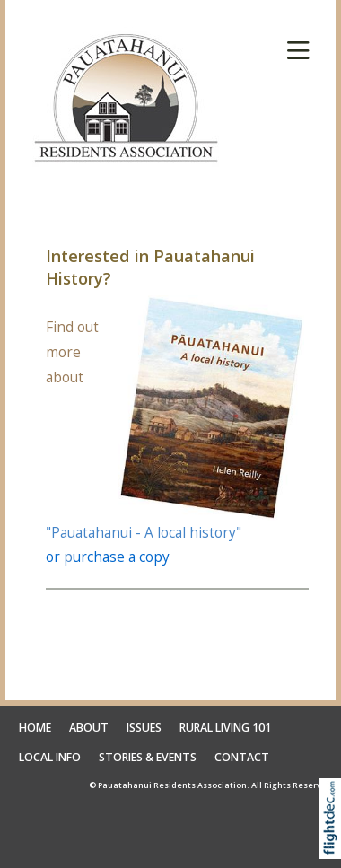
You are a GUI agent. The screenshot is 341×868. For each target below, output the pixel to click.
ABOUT (89, 728)
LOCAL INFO (50, 757)
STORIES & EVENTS (148, 757)
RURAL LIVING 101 (225, 728)
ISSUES (144, 728)
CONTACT (242, 757)
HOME (35, 728)
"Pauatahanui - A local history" (144, 533)
